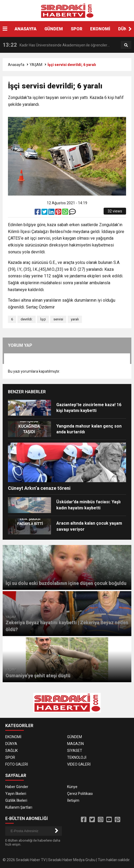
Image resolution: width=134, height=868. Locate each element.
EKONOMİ (100, 29)
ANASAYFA (26, 29)
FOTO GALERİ (17, 764)
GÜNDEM (54, 29)
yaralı (75, 319)
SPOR (77, 29)
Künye (72, 787)
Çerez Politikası (80, 794)
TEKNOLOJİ (77, 757)
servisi (58, 319)
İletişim (73, 800)
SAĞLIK (11, 751)
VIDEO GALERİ (79, 764)
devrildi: (27, 319)
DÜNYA (11, 744)
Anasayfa (16, 65)
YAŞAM (36, 65)
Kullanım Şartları (19, 807)
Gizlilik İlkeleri (16, 800)
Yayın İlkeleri (16, 794)
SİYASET (75, 751)
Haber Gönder (17, 787)
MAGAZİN (75, 744)
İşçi (43, 319)
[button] (130, 29)
